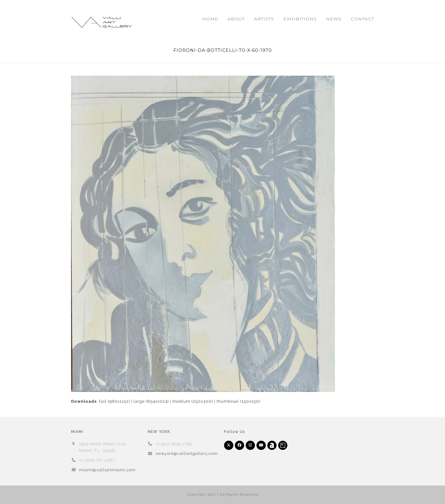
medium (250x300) (193, 401)
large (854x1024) (151, 401)
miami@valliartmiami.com (107, 470)
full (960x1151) (114, 401)
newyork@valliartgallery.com (187, 454)
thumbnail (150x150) (238, 401)
